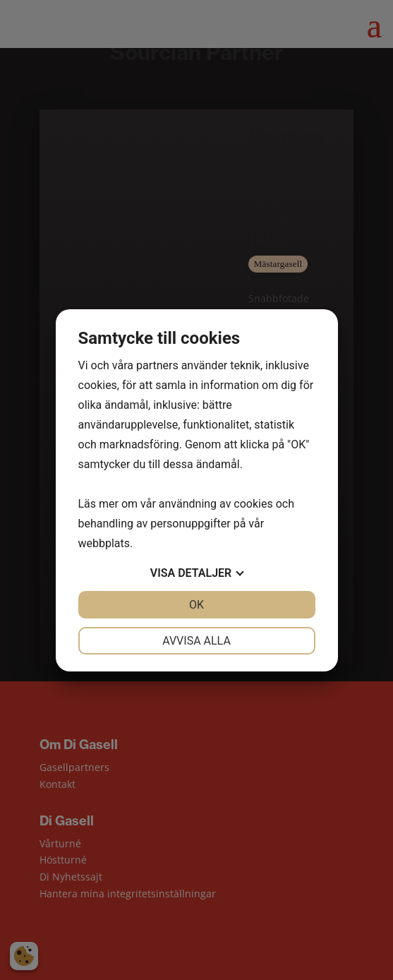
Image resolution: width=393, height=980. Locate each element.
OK (196, 605)
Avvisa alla (196, 641)
